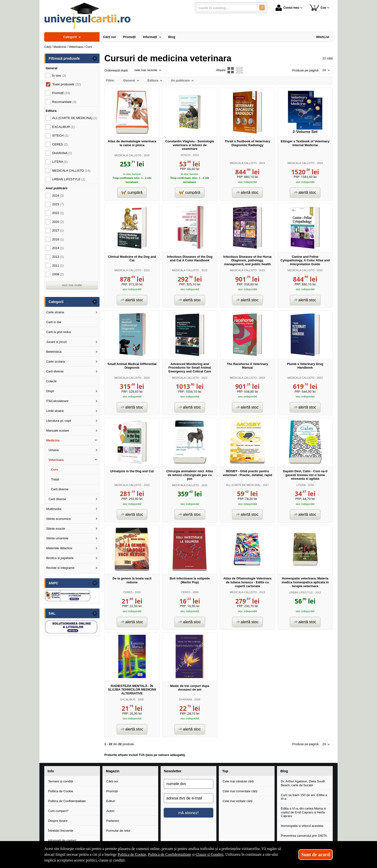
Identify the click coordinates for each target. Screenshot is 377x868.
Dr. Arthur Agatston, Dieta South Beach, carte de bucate (303, 783)
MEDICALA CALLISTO (128, 155)
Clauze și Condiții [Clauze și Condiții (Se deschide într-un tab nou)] (210, 854)
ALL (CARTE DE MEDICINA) (243, 485)
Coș (318, 8)
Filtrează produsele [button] (64, 58)
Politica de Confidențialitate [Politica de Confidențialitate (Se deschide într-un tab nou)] (170, 854)
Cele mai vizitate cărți (238, 801)
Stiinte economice (59, 519)
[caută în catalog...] (226, 8)
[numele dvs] (188, 784)
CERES (128, 592)
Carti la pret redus (59, 332)
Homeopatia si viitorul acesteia (302, 826)
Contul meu (287, 8)
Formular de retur (118, 831)
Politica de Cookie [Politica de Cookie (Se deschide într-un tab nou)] (132, 854)
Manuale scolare (58, 431)
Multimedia (54, 509)
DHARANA (185, 699)
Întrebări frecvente (61, 831)
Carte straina (55, 312)
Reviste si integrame (60, 568)
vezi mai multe (72, 285)
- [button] (95, 58)
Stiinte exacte (56, 529)
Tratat (55, 479)
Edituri (111, 801)
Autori (110, 811)
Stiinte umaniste (57, 538)
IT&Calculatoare (57, 401)
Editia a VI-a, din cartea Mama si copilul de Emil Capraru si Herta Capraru (303, 812)
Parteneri (113, 821)
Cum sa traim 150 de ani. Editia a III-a (304, 797)
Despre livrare (58, 821)
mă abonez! (189, 813)
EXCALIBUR (128, 699)
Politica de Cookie (61, 791)
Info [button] (51, 771)
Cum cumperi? (58, 811)
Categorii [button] (56, 302)
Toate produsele (66, 84)
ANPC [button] (53, 583)
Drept (50, 391)
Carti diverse (55, 371)
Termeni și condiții (60, 781)
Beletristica (54, 352)
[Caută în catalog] (262, 8)
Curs (55, 469)
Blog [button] (284, 771)
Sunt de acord (316, 855)
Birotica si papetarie (60, 558)
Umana (54, 450)
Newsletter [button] (173, 771)
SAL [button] (52, 613)
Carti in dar (54, 322)
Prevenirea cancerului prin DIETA (304, 836)
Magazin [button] (113, 771)
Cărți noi (112, 781)
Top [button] (225, 771)
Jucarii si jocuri (56, 342)
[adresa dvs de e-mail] (188, 798)
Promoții (112, 791)
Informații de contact (62, 840)
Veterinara (56, 460)
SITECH (186, 155)
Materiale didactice (59, 548)
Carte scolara (55, 362)
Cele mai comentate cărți (240, 791)
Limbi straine (55, 411)
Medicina (53, 440)
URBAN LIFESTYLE (301, 592)
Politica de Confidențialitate (67, 801)
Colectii (51, 381)
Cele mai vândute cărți (238, 781)
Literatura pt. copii (59, 421)
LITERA (301, 485)
